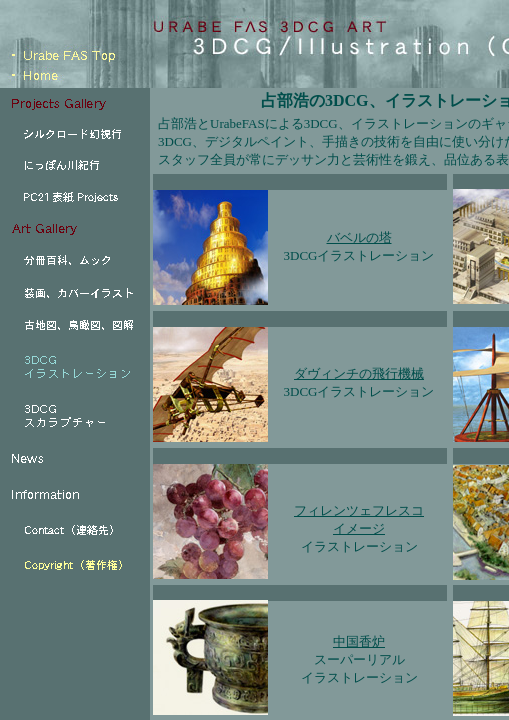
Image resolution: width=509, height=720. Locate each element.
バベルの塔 (359, 237)
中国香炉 (359, 641)
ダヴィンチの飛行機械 (359, 373)
